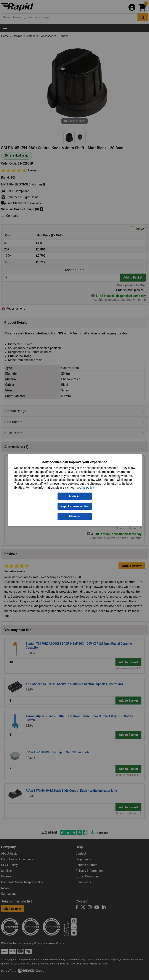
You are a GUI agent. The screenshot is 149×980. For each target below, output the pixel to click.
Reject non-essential (74, 506)
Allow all (74, 496)
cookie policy (85, 488)
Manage (74, 516)
